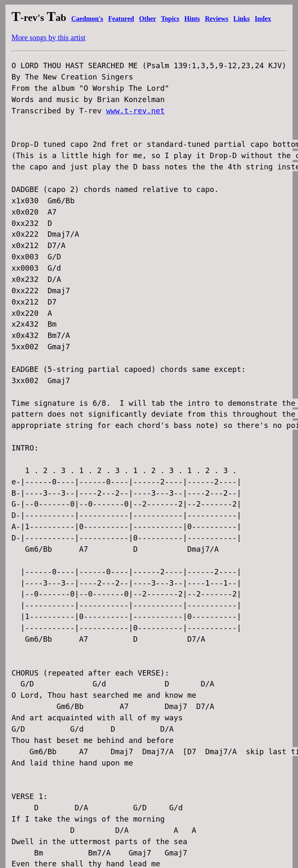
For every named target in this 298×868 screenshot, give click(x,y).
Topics (170, 19)
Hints (192, 19)
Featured (121, 19)
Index (263, 19)
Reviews (216, 19)
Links (241, 19)
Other (148, 19)
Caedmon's (87, 19)
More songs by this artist (49, 38)
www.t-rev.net (135, 111)
